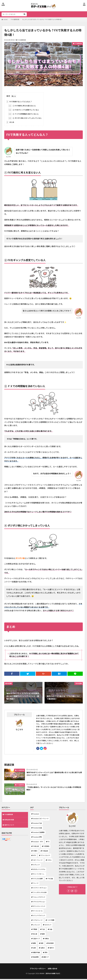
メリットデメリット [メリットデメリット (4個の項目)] (39, 917)
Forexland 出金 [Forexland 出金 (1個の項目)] (37, 829)
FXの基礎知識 (15, 19)
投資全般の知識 (10, 821)
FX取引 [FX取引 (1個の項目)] (35, 852)
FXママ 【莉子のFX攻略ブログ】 (50, 974)
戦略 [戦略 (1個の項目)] (34, 944)
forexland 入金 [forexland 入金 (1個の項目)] (37, 824)
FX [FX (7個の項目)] (49, 843)
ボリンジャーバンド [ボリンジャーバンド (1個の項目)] (39, 907)
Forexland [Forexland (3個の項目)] (36, 815)
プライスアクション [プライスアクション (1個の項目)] (39, 903)
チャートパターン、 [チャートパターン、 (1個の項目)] (39, 875)
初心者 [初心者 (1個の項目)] (35, 935)
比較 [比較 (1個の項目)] (34, 949)
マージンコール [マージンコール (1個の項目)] (38, 912)
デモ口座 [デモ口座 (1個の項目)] (50, 880)
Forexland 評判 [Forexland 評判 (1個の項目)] (37, 838)
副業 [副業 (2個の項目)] (43, 935)
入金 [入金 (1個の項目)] (43, 930)
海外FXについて (10, 827)
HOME (6, 20)
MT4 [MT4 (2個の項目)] (34, 856)
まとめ (10, 122)
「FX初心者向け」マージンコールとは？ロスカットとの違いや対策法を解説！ (54, 790)
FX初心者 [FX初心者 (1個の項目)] (36, 847)
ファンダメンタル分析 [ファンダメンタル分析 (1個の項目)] (40, 893)
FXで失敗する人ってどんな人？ (19, 102)
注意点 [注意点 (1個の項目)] (43, 949)
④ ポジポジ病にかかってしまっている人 (25, 118)
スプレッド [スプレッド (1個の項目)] (36, 866)
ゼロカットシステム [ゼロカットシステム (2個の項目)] (39, 870)
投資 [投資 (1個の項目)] (42, 944)
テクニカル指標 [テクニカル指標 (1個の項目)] (38, 880)
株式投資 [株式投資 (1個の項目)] (51, 944)
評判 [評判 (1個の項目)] (46, 954)
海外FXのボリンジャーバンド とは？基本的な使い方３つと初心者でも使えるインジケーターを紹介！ (54, 775)
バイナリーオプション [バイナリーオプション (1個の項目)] (40, 889)
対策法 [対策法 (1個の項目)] (47, 940)
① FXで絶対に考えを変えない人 (22, 106)
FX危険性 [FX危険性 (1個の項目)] (46, 847)
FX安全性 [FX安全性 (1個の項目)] (45, 852)
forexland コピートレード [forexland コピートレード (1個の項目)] (41, 820)
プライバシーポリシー (38, 970)
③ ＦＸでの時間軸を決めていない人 (23, 114)
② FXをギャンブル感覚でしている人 (24, 110)
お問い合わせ (52, 970)
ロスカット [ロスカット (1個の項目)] (48, 926)
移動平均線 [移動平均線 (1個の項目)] (36, 954)
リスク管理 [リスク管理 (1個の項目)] (51, 921)
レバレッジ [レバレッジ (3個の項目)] (36, 926)
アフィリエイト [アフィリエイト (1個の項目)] (45, 856)
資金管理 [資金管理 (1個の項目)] (36, 958)
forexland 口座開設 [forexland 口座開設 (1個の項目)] (39, 833)
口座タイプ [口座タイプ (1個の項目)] (36, 940)
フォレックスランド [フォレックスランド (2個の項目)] (39, 898)
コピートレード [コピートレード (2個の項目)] (38, 861)
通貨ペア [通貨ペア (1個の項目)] (46, 958)
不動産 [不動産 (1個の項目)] (35, 930)
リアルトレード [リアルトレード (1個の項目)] (38, 921)
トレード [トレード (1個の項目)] (36, 884)
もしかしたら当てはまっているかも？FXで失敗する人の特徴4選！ (43, 19)
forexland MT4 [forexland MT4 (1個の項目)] (38, 843)
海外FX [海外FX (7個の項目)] (52, 949)
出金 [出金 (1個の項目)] (51, 930)
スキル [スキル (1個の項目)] (49, 861)
